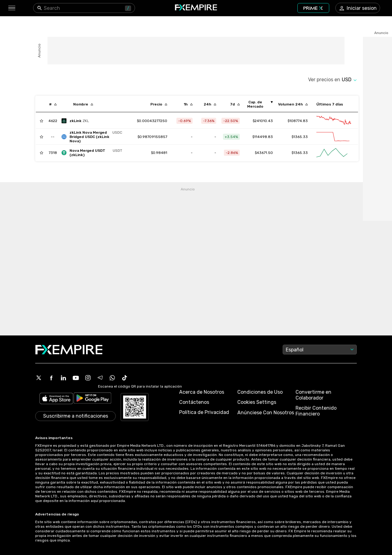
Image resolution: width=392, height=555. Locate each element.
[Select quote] (349, 80)
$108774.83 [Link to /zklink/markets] (298, 121)
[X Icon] (39, 378)
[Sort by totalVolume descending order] (293, 104)
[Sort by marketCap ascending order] (258, 104)
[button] (11, 8)
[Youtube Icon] (76, 378)
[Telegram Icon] (100, 378)
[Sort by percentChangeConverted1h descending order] (188, 104)
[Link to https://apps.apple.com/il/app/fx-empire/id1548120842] (56, 399)
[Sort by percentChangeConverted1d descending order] (210, 104)
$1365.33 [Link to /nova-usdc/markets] (300, 137)
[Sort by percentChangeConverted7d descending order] (235, 104)
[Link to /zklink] (152, 121)
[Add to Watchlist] (41, 121)
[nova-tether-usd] (93, 153)
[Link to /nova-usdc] (152, 137)
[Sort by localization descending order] (83, 104)
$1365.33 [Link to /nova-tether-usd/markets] (300, 153)
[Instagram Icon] (88, 378)
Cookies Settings (257, 402)
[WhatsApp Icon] (112, 378)
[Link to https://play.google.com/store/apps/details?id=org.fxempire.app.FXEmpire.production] (92, 399)
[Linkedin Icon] (63, 378)
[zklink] (77, 121)
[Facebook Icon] (51, 378)
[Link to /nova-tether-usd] (159, 153)
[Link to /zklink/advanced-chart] (334, 121)
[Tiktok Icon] (125, 378)
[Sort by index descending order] (53, 104)
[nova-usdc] (93, 137)
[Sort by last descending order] (159, 104)
